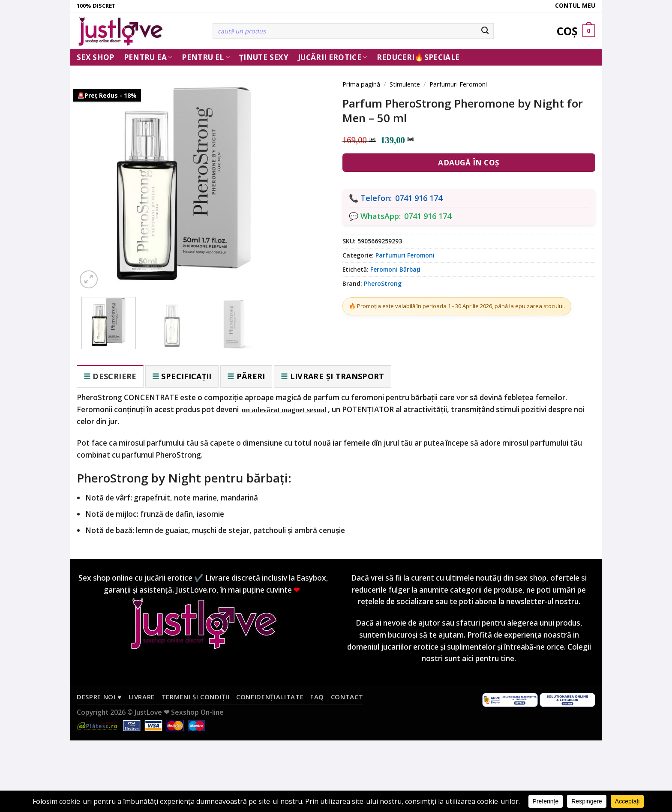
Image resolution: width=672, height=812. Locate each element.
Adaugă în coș (469, 163)
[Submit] (485, 31)
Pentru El (206, 57)
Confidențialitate (270, 697)
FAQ (317, 697)
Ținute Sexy (264, 57)
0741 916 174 (419, 198)
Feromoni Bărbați (395, 269)
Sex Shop (96, 57)
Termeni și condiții (196, 697)
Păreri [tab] (251, 376)
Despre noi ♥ (99, 697)
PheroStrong (383, 283)
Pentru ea (148, 57)
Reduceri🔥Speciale (418, 57)
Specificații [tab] (186, 376)
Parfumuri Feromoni (458, 84)
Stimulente (405, 84)
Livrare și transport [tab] (337, 376)
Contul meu (575, 5)
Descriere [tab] (114, 376)
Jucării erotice (333, 57)
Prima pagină (361, 84)
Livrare (142, 697)
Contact (347, 697)
